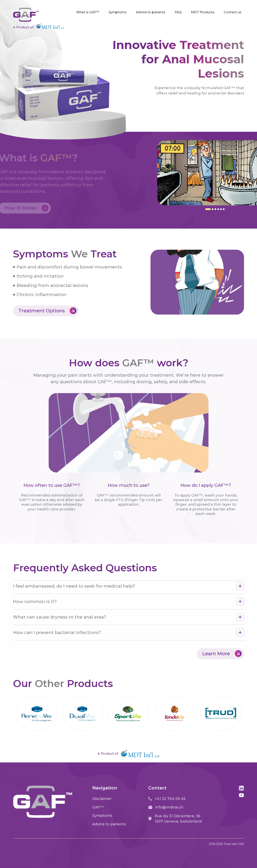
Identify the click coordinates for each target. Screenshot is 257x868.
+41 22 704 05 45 (167, 799)
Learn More (222, 654)
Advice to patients (151, 12)
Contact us (233, 12)
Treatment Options (48, 311)
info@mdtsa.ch (166, 807)
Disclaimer (102, 799)
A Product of (39, 26)
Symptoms (118, 12)
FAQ (178, 12)
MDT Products (203, 12)
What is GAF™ (88, 12)
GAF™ (98, 807)
